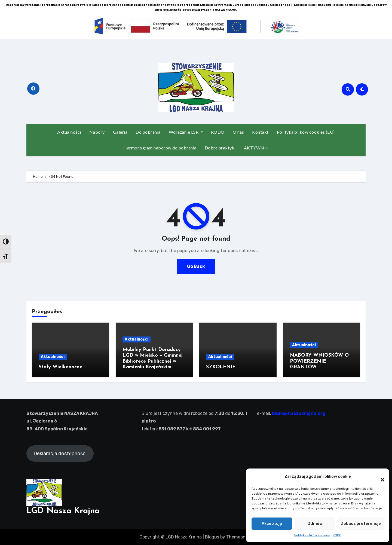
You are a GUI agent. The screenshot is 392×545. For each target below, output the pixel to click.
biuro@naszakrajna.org (298, 413)
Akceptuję (272, 523)
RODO (337, 535)
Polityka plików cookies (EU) (306, 132)
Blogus (212, 537)
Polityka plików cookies (312, 535)
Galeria (120, 132)
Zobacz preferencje (361, 523)
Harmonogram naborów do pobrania (160, 148)
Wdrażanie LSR (186, 132)
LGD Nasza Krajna (63, 511)
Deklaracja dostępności (60, 454)
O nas (238, 132)
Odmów (315, 523)
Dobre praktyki (220, 148)
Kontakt (260, 132)
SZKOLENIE (221, 367)
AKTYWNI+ (256, 148)
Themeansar (239, 537)
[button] (380, 477)
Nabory (97, 132)
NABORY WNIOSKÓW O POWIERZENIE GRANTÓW (319, 361)
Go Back (196, 266)
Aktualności (69, 132)
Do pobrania (148, 132)
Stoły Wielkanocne (60, 367)
